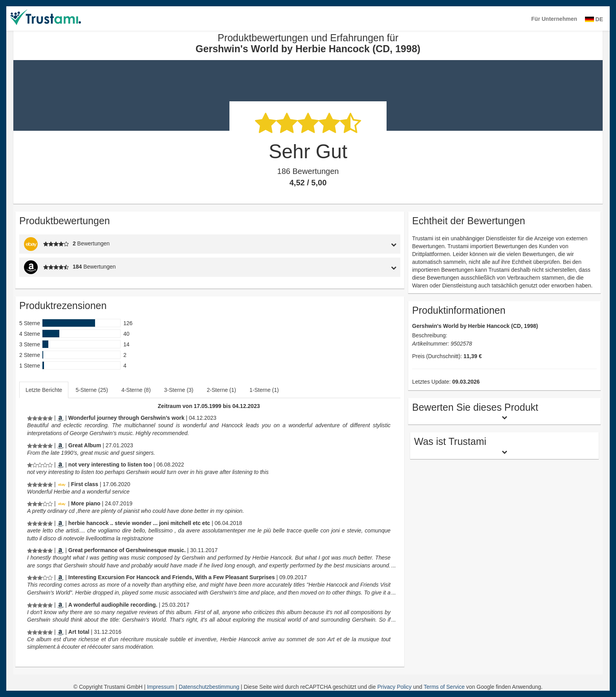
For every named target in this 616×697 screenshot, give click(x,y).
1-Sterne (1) (264, 390)
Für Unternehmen (554, 19)
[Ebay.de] (62, 484)
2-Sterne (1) (221, 390)
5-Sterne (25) (92, 390)
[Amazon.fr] (60, 632)
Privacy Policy (394, 687)
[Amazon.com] (60, 445)
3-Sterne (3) (179, 390)
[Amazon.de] (60, 418)
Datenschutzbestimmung (210, 687)
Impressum (161, 687)
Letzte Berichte (44, 390)
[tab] (351, 244)
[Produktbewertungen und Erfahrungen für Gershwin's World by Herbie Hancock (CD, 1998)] (40, 418)
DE (594, 19)
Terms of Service (444, 687)
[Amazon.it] (60, 523)
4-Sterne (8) (136, 390)
